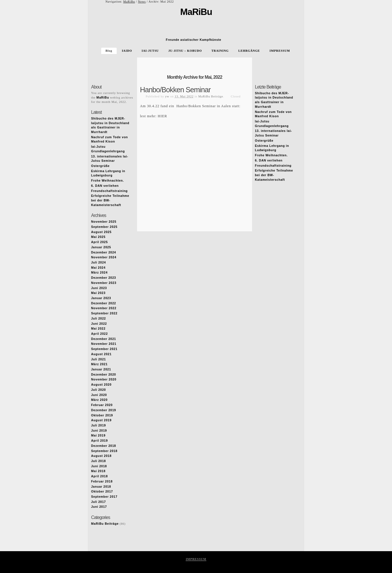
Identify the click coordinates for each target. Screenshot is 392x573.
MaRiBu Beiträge (211, 96)
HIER (163, 116)
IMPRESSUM (280, 51)
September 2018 (104, 451)
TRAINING (220, 51)
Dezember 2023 (104, 278)
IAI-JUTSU (150, 51)
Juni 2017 (99, 507)
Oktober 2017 (102, 492)
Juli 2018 (98, 461)
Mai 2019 (98, 435)
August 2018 (101, 456)
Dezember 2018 (104, 446)
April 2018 (99, 476)
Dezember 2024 (104, 252)
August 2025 (101, 232)
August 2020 (101, 385)
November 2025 (104, 222)
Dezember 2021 (104, 339)
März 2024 (99, 273)
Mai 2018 (98, 471)
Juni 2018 (99, 466)
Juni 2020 (99, 395)
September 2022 (104, 313)
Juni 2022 (99, 324)
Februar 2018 (102, 481)
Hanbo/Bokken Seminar (175, 90)
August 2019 (101, 420)
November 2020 (104, 379)
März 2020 (99, 400)
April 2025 (99, 242)
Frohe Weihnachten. (107, 181)
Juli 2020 (98, 390)
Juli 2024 (98, 263)
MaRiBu (129, 2)
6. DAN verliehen (105, 186)
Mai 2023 (98, 293)
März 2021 (99, 364)
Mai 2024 (98, 268)
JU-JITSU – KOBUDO (185, 51)
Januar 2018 (101, 487)
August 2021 (101, 354)
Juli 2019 (98, 425)
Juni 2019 (99, 431)
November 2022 (104, 308)
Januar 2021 (101, 369)
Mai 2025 (98, 237)
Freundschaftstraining (109, 191)
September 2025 (104, 227)
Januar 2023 (101, 298)
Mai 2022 (98, 329)
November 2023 (104, 283)
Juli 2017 (98, 502)
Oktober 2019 (102, 415)
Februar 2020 (102, 405)
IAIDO (127, 51)
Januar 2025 (101, 247)
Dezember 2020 (104, 375)
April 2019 (99, 441)
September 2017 (104, 497)
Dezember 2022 (104, 303)
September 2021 (104, 349)
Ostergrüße (100, 166)
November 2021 (104, 344)
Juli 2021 (98, 359)
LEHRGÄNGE (249, 51)
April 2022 (99, 334)
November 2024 (104, 257)
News (142, 2)
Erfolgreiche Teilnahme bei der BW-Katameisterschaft (110, 200)
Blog (109, 51)
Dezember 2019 (104, 410)
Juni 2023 (99, 288)
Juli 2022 (98, 319)
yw (167, 96)
